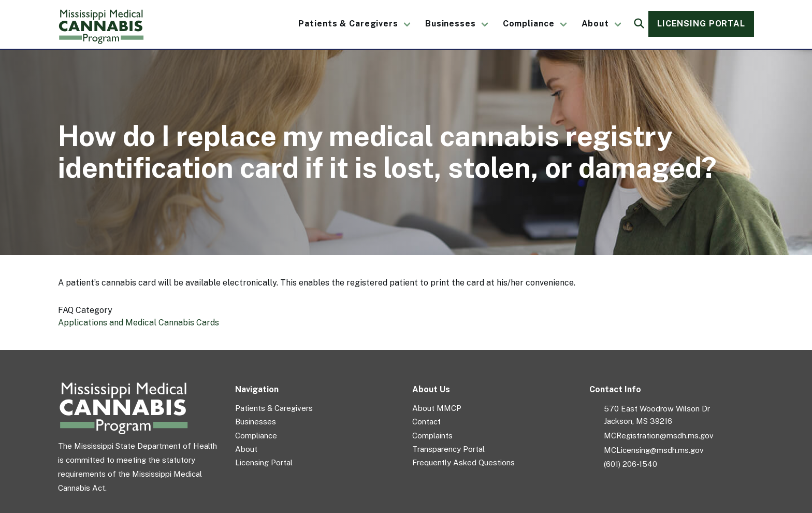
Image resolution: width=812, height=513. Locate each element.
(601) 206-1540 (630, 464)
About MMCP (437, 408)
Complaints (432, 436)
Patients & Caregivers (348, 24)
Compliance (529, 24)
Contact (426, 422)
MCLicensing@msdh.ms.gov (654, 450)
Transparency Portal (448, 449)
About (595, 24)
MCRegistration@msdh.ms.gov (659, 436)
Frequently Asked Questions (463, 462)
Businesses (451, 24)
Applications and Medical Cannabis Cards (139, 323)
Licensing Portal (701, 24)
